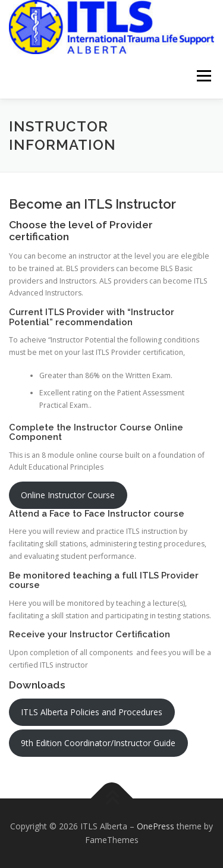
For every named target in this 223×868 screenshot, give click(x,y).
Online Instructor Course (68, 495)
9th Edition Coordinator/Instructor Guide (98, 743)
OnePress (156, 826)
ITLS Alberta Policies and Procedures (92, 712)
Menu (203, 76)
